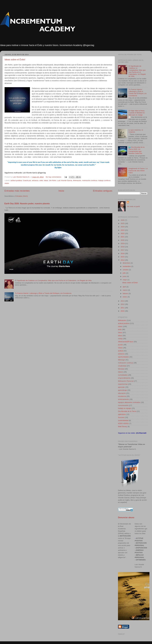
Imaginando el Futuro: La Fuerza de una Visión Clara (138, 170)
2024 (123, 227)
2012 (123, 304)
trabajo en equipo (125, 408)
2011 (123, 308)
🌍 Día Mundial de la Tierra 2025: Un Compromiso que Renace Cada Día (136, 150)
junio (125, 276)
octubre (126, 270)
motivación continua (90, 180)
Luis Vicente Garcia (65, 180)
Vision (120, 348)
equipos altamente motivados (129, 402)
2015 (123, 257)
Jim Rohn (53, 180)
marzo (125, 290)
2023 (123, 230)
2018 (123, 247)
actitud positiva (16, 180)
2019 (123, 243)
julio (124, 273)
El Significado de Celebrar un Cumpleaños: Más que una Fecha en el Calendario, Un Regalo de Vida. (53, 280)
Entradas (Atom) (22, 196)
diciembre (127, 263)
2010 (123, 311)
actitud (121, 351)
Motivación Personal (126, 381)
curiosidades (123, 375)
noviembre (127, 266)
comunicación (123, 405)
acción (120, 345)
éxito (41, 180)
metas (120, 339)
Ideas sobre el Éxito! (15, 60)
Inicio (61, 191)
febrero (126, 293)
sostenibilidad (123, 420)
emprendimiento (124, 378)
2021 (123, 237)
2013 (123, 301)
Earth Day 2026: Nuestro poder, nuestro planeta (27, 204)
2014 (123, 260)
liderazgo (121, 360)
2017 (123, 250)
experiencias (123, 384)
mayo (125, 280)
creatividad (122, 366)
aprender (121, 387)
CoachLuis (27, 180)
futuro (120, 333)
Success (121, 417)
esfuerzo (35, 180)
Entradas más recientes (17, 191)
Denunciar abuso (126, 517)
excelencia (122, 396)
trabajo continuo (104, 180)
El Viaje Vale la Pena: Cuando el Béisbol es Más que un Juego (137, 113)
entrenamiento (123, 399)
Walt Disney (123, 427)
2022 (123, 233)
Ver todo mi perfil (133, 206)
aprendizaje (122, 390)
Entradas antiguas (103, 191)
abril (125, 287)
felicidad (121, 369)
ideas (46, 180)
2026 (123, 220)
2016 (123, 253)
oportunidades (123, 357)
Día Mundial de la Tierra (127, 411)
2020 (123, 240)
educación (122, 393)
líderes (121, 372)
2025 (123, 223)
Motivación (77, 180)
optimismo (122, 414)
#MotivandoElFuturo (126, 342)
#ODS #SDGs (123, 423)
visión (7, 183)
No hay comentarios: (54, 177)
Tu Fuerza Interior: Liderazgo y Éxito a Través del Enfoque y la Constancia (43, 293)
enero (125, 297)
